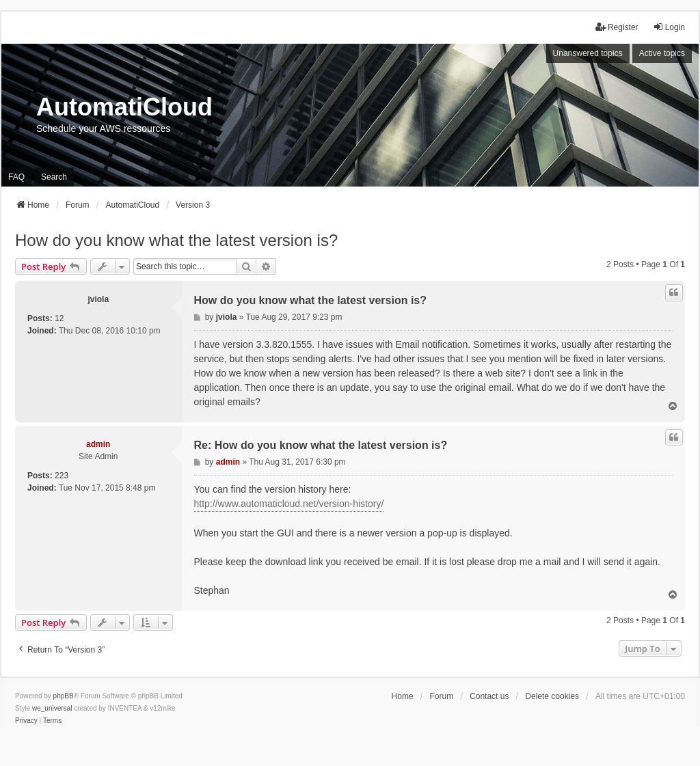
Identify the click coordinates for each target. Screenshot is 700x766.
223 (62, 476)
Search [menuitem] (54, 177)
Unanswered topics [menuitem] (588, 53)
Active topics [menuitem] (662, 53)
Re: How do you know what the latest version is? (321, 445)
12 (59, 318)
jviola (98, 299)
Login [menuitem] (669, 27)
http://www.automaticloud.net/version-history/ (289, 504)
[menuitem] (26, 721)
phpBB (64, 696)
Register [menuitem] (617, 27)
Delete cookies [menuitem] (552, 696)
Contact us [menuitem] (489, 696)
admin (98, 444)
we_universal (52, 708)
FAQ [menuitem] (16, 177)
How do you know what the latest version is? (176, 240)
